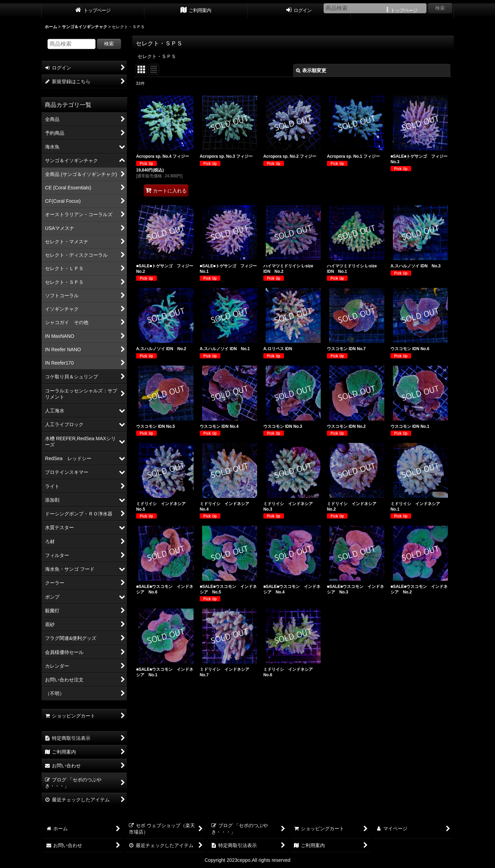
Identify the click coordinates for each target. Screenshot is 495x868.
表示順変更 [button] (311, 70)
